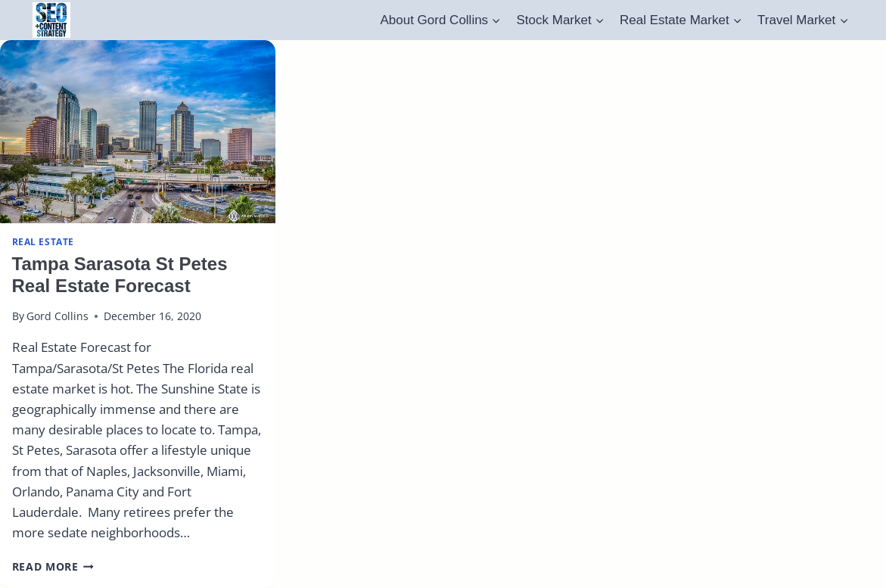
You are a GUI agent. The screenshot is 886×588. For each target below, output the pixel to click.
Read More (53, 566)
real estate (44, 241)
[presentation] (138, 132)
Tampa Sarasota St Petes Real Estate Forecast (120, 275)
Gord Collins (58, 316)
